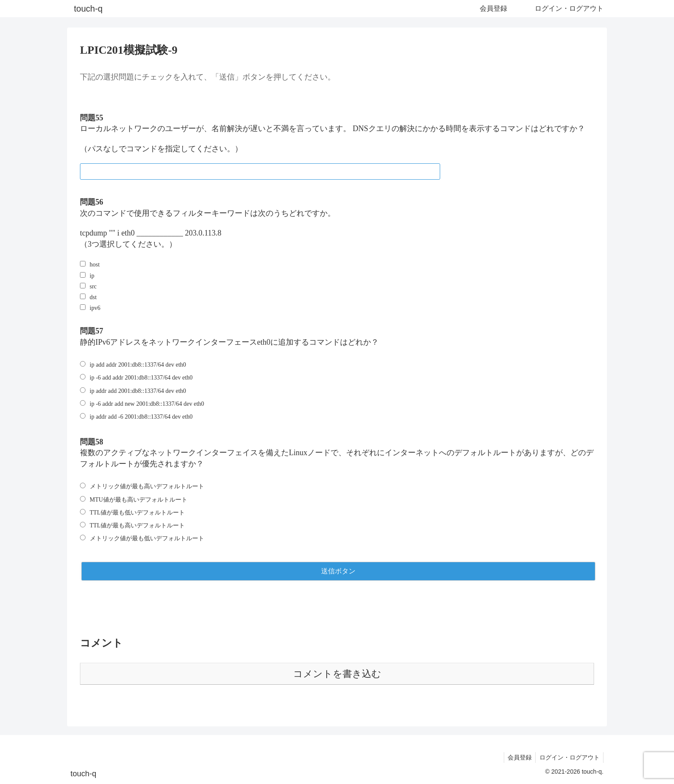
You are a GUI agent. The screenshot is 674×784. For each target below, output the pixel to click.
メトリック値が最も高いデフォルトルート (147, 486)
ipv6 (95, 308)
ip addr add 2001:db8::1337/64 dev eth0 (138, 391)
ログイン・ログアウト (569, 757)
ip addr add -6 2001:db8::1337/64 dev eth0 (141, 417)
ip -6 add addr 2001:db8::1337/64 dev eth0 (141, 378)
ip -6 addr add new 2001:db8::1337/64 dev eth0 (147, 404)
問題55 (92, 118)
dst (93, 297)
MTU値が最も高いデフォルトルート (139, 500)
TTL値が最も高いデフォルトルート (138, 525)
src (93, 286)
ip (92, 276)
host (95, 265)
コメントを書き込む (337, 674)
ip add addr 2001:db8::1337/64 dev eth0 (138, 365)
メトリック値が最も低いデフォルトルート (147, 538)
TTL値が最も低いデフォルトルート (138, 513)
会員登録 (518, 757)
